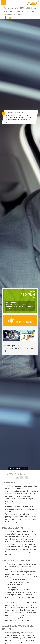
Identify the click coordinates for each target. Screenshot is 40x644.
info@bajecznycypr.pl (15, 14)
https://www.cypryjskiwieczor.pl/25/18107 (19, 348)
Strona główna (8, 472)
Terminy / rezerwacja (20, 320)
